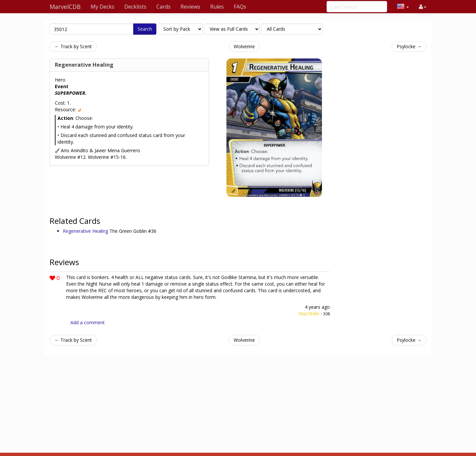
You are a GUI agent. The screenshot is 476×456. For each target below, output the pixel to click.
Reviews (190, 7)
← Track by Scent (73, 46)
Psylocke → (409, 46)
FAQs (240, 7)
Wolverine (244, 46)
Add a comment (88, 322)
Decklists (135, 7)
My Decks (102, 7)
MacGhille (309, 314)
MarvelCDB (65, 7)
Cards (163, 7)
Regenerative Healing (84, 65)
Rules (217, 7)
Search (145, 29)
